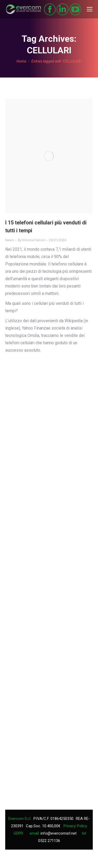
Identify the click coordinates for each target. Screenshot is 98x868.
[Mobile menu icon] (90, 9)
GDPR (18, 833)
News (10, 240)
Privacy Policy (75, 826)
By (31, 240)
